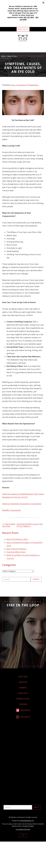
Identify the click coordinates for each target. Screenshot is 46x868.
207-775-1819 (29, 17)
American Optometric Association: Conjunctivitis (22, 504)
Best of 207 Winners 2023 (17, 539)
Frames (23, 688)
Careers (23, 704)
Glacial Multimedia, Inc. (27, 821)
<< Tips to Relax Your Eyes (9, 525)
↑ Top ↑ (23, 835)
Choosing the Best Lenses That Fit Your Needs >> (30, 525)
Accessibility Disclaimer (23, 829)
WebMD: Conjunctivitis (11, 510)
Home (3, 56)
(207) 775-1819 (29, 826)
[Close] (43, 3)
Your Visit (23, 693)
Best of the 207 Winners (17, 549)
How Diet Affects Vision (16, 552)
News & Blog (12, 56)
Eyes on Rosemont (19, 85)
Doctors (23, 677)
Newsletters (34, 85)
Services (23, 682)
